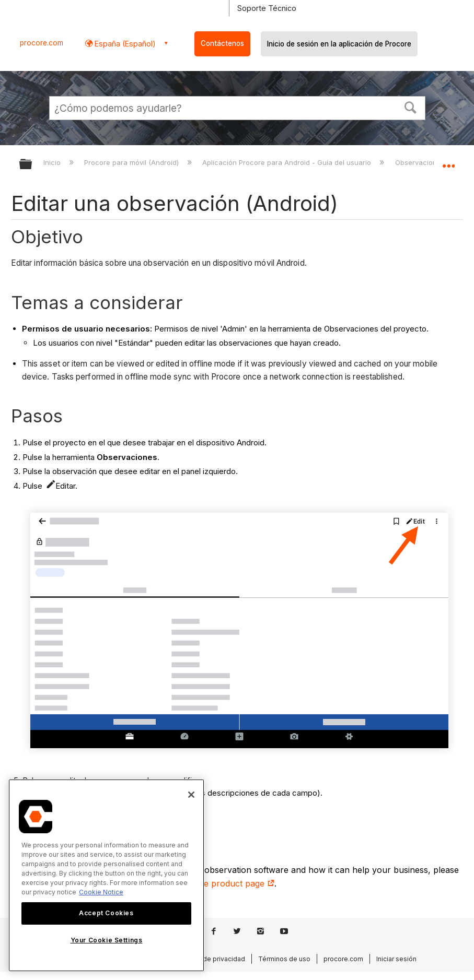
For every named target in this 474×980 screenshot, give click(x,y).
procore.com (42, 43)
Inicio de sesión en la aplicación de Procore (339, 44)
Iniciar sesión (396, 959)
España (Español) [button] (124, 44)
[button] (410, 107)
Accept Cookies (106, 913)
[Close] (191, 795)
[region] (106, 875)
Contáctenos (222, 43)
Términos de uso (284, 959)
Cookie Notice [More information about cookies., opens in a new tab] (101, 892)
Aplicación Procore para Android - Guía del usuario (288, 162)
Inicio (53, 162)
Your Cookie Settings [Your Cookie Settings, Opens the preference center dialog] (107, 940)
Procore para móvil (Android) (132, 162)
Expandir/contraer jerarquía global (32, 165)
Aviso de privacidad (215, 959)
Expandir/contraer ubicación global (448, 161)
